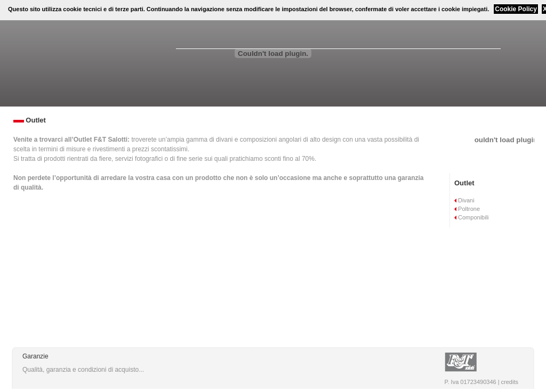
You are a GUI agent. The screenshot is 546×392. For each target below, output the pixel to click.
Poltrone (467, 209)
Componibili (472, 217)
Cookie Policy (516, 9)
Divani (464, 200)
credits (510, 382)
